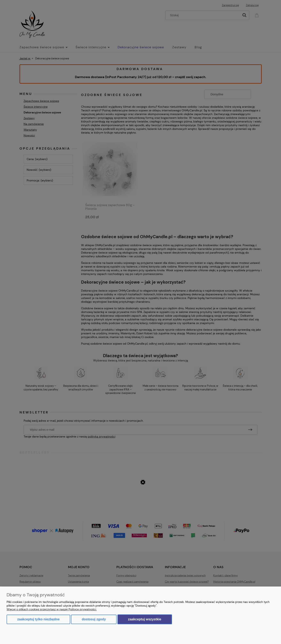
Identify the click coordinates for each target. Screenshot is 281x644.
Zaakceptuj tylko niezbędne (38, 619)
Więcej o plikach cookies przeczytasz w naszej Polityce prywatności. (52, 609)
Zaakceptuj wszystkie (145, 619)
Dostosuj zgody (94, 619)
